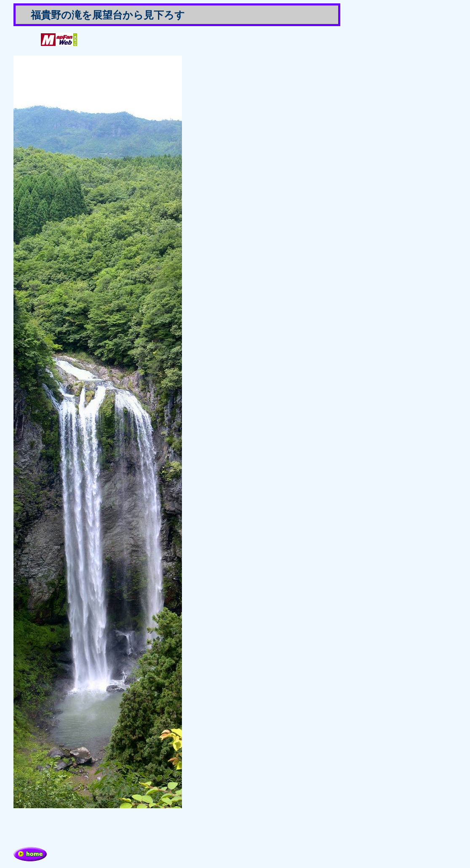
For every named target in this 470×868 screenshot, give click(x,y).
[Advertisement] (112, 828)
